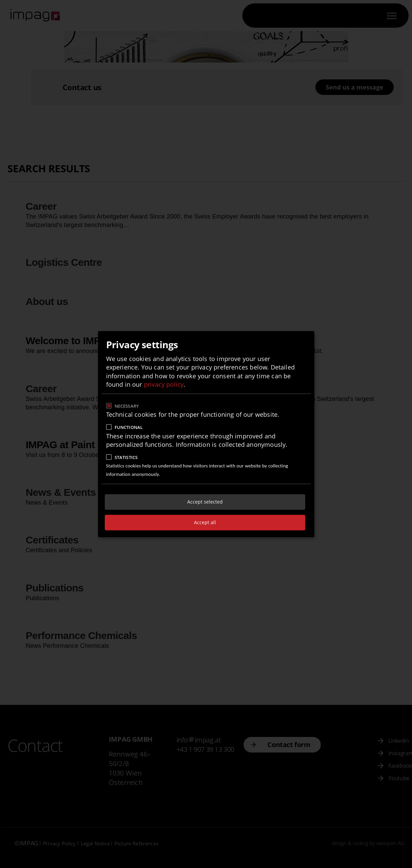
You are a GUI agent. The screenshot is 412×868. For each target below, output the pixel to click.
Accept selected (205, 502)
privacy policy (164, 384)
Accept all (205, 522)
